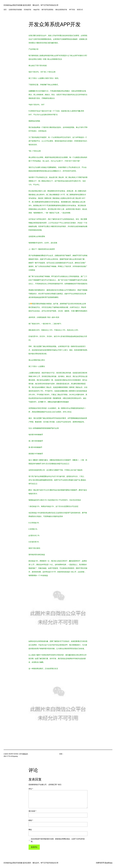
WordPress (108, 863)
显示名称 (32, 811)
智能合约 (25, 754)
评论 (31, 789)
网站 (30, 830)
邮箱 (31, 820)
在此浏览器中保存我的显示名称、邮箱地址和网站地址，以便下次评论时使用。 (58, 840)
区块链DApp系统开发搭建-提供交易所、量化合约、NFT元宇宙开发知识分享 (31, 5)
